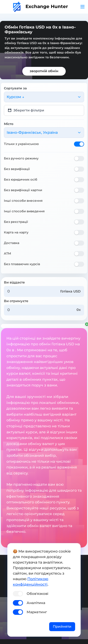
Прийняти (62, 626)
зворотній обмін (44, 71)
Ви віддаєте (14, 282)
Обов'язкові (37, 594)
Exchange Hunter (41, 6)
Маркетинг (37, 612)
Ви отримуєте (16, 301)
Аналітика (36, 603)
